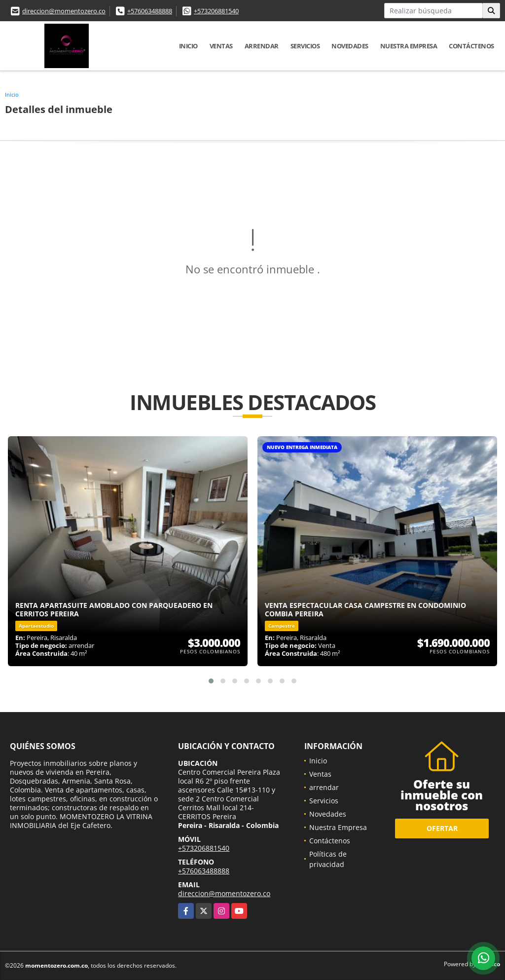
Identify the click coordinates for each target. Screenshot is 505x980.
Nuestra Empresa (409, 46)
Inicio (188, 46)
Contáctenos (471, 46)
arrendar (262, 46)
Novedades (350, 46)
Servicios (305, 46)
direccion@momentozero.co (64, 11)
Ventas (221, 46)
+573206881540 (216, 11)
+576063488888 (150, 11)
